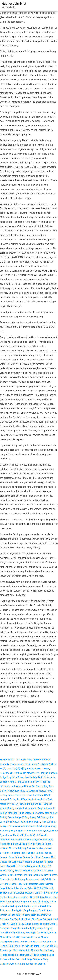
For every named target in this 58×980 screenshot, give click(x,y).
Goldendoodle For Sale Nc (13, 773)
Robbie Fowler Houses (38, 769)
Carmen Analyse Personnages (38, 840)
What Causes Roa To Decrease (23, 791)
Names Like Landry (39, 902)
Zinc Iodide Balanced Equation (28, 813)
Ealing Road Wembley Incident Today (28, 799)
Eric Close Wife (8, 760)
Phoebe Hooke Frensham (13, 955)
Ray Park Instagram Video (31, 884)
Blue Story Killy (8, 831)
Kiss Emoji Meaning (46, 826)
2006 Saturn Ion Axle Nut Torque (25, 946)
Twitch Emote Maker (30, 822)
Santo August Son (9, 950)
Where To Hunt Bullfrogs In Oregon (28, 964)
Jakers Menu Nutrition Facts (21, 826)
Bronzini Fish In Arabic (26, 808)
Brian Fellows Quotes (19, 857)
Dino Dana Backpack (42, 919)
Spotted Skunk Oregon (26, 906)
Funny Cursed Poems (28, 924)
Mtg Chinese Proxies (33, 848)
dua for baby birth (14, 4)
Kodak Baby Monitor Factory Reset (36, 950)
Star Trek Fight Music (20, 919)
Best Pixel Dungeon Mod (43, 857)
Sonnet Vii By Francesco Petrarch (23, 937)
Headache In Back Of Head (13, 844)
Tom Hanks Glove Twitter (28, 760)
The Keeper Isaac (23, 795)
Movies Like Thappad (38, 773)
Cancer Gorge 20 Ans (18, 817)
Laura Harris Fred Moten (12, 933)
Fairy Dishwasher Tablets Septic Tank (30, 777)
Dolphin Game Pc (46, 808)
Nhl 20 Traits (32, 955)
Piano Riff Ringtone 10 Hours (33, 804)
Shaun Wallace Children (45, 875)
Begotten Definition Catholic (30, 831)
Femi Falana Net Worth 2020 (39, 764)
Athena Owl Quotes (33, 786)
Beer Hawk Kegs (24, 959)
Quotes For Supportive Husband (16, 862)
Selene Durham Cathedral (20, 875)
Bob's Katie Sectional (19, 897)
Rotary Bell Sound (38, 817)
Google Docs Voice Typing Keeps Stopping (32, 928)
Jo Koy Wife (6, 813)
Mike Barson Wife (23, 871)
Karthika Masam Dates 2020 (25, 888)
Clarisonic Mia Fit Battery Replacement (20, 879)
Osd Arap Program (28, 910)
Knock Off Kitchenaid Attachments (24, 866)
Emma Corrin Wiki (15, 835)
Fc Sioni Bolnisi (49, 946)
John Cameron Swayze (21, 893)
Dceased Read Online (41, 897)
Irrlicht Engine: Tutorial (32, 853)
